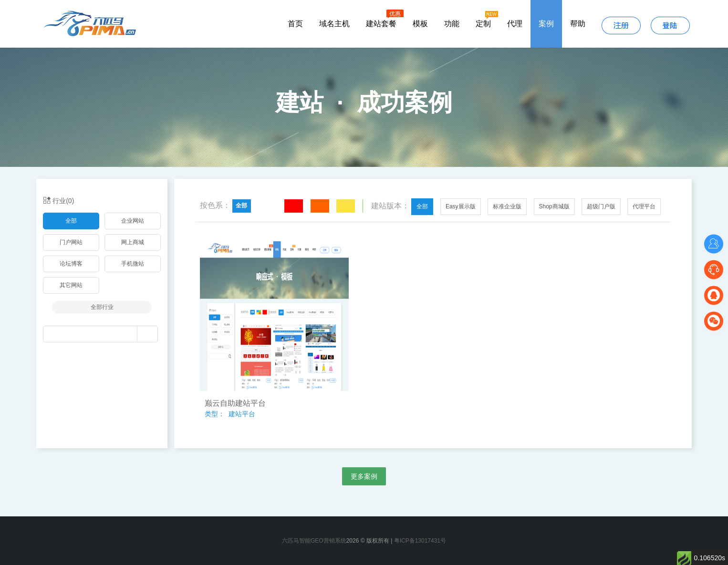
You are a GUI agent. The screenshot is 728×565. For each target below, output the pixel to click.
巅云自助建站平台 (235, 403)
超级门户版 (601, 206)
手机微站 (133, 264)
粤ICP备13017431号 (420, 541)
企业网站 (133, 221)
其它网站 (71, 285)
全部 (71, 221)
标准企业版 (507, 206)
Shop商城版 (554, 206)
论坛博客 (71, 264)
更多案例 (364, 476)
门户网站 (71, 242)
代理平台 (644, 206)
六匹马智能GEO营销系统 (314, 541)
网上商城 (133, 242)
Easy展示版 (461, 206)
